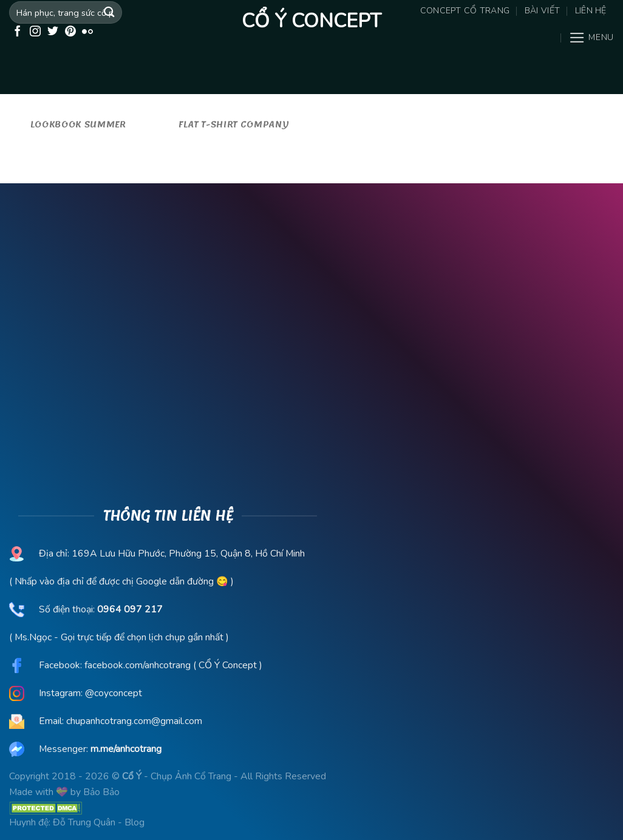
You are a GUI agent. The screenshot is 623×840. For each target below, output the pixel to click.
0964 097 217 (130, 609)
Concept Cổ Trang (465, 11)
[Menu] (591, 38)
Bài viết (542, 11)
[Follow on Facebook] (18, 32)
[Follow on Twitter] (53, 32)
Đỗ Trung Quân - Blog (99, 822)
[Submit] (109, 12)
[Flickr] (87, 32)
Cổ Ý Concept (311, 21)
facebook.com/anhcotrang (138, 665)
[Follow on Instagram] (35, 32)
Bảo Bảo (101, 792)
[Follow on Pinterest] (70, 32)
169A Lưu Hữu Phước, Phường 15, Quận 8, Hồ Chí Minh (187, 554)
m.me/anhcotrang (126, 749)
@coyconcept (114, 693)
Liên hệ (591, 11)
